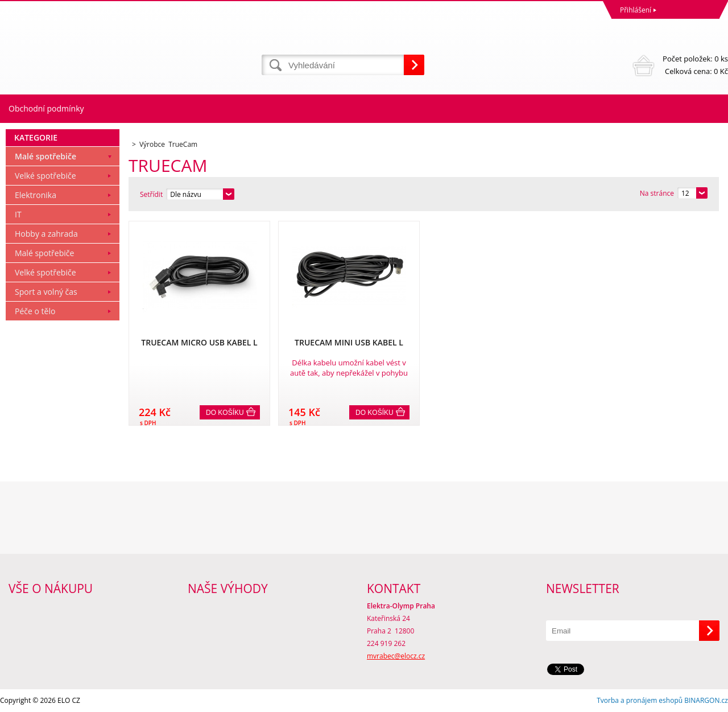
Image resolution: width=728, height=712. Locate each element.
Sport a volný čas (46, 292)
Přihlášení (636, 10)
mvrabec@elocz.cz (396, 656)
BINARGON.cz (706, 700)
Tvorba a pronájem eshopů (640, 700)
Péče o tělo (35, 311)
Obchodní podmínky (46, 108)
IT (18, 214)
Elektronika (36, 195)
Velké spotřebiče (45, 176)
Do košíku (225, 413)
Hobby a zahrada (46, 234)
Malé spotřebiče (45, 156)
